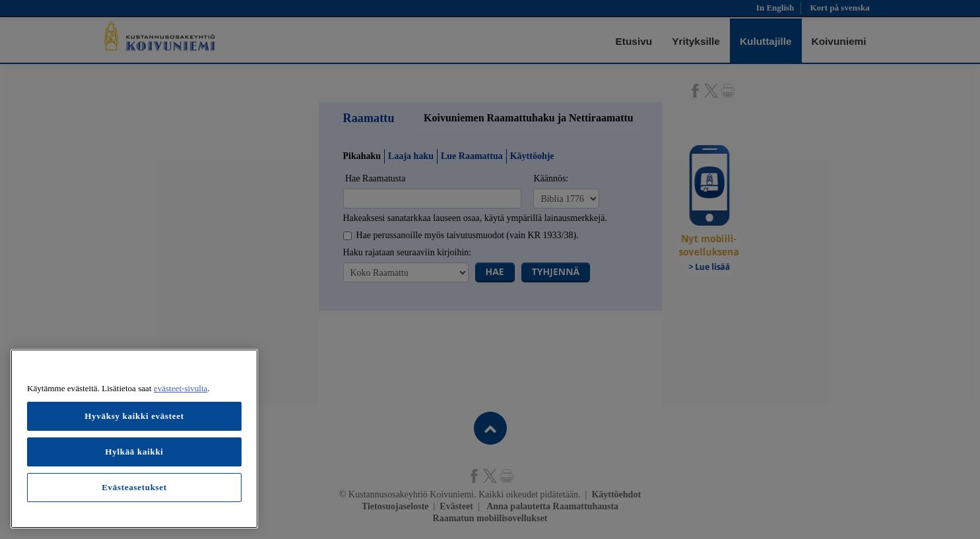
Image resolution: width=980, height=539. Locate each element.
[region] (134, 439)
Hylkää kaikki (134, 452)
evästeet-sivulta (181, 388)
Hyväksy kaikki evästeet (134, 416)
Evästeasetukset (134, 487)
